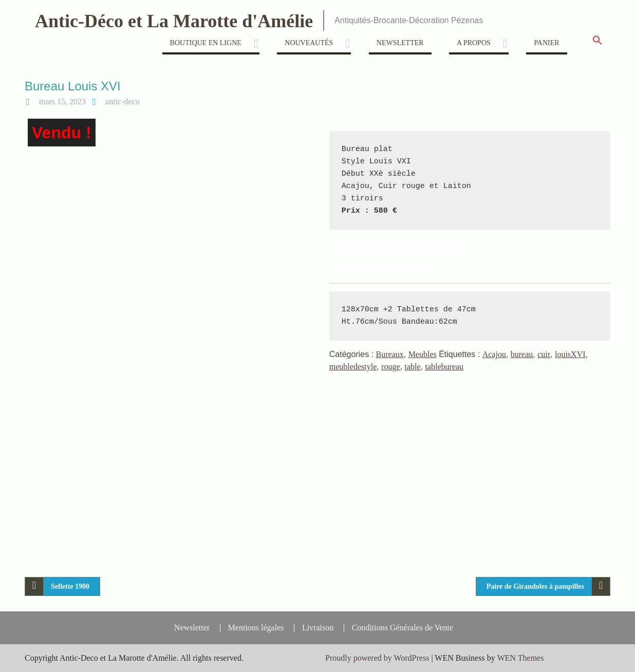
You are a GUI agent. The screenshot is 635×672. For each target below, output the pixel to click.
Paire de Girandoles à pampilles (535, 586)
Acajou (494, 354)
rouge (390, 367)
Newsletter (400, 43)
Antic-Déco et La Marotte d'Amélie (174, 21)
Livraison (318, 628)
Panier (546, 43)
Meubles (423, 354)
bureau (522, 354)
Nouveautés (309, 43)
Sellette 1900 (70, 586)
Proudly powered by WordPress (377, 658)
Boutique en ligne (206, 43)
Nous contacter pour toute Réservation (393, 244)
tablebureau (444, 367)
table (412, 367)
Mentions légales (256, 628)
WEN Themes (521, 658)
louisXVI (570, 354)
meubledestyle (353, 367)
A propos (474, 43)
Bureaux (390, 354)
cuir (544, 354)
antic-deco (123, 101)
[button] (597, 43)
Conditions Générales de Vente (403, 628)
